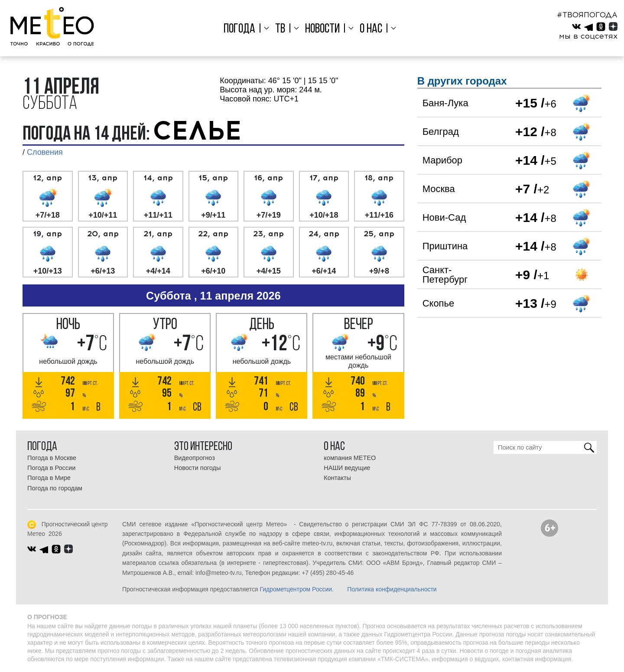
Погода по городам (55, 488)
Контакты (337, 478)
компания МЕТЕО (350, 458)
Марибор (442, 160)
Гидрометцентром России (296, 589)
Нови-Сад (444, 217)
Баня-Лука (445, 103)
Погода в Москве (52, 458)
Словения (45, 152)
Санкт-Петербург (445, 275)
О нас (370, 29)
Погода (242, 29)
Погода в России (51, 468)
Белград (441, 132)
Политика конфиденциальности (392, 589)
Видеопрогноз (195, 458)
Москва (439, 189)
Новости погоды (198, 468)
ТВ (281, 29)
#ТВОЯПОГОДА (587, 15)
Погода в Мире (49, 478)
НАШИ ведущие (347, 468)
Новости (322, 29)
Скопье (439, 303)
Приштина (445, 246)
